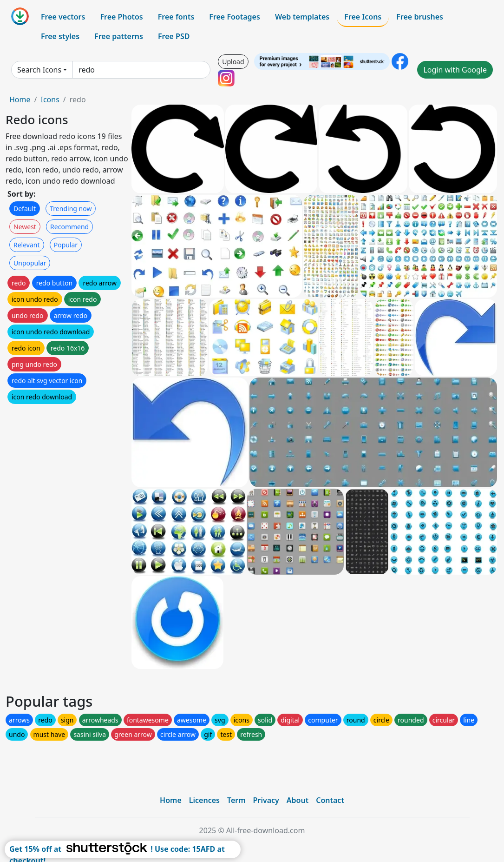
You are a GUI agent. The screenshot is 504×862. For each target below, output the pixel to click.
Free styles (60, 36)
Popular (66, 245)
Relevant (27, 245)
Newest (25, 227)
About (298, 800)
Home (20, 99)
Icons (50, 99)
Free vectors (63, 17)
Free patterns (119, 36)
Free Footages (235, 17)
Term (236, 800)
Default (25, 209)
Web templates (302, 17)
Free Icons (363, 17)
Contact (330, 800)
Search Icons (39, 70)
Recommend (69, 227)
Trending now (71, 209)
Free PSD (174, 36)
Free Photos (121, 17)
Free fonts (176, 17)
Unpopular (30, 263)
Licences (204, 800)
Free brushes (420, 17)
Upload (233, 62)
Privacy (266, 800)
